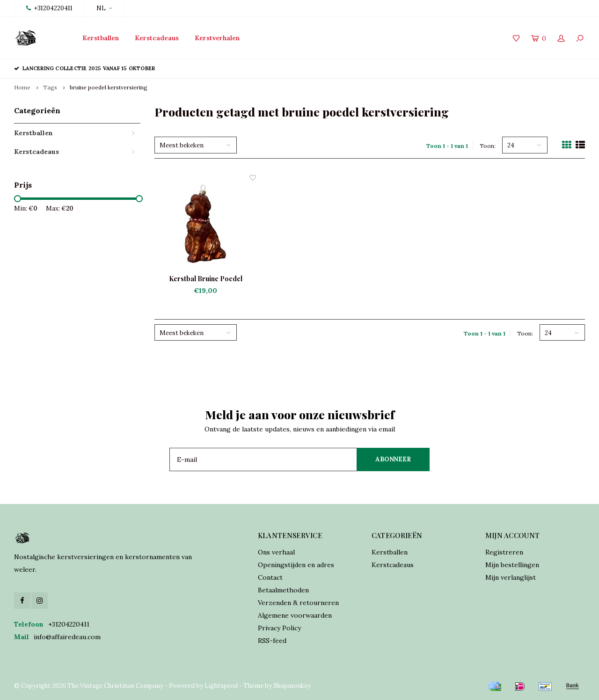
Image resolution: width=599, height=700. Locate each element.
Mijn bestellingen (512, 565)
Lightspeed (221, 686)
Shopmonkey (292, 686)
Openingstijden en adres (296, 565)
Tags (50, 87)
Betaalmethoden (283, 590)
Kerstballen (101, 38)
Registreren (504, 552)
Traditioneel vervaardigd (220, 68)
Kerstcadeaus (157, 38)
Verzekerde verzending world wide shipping (512, 68)
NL (104, 8)
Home (22, 87)
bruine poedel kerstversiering (109, 87)
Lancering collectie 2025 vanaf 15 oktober (84, 68)
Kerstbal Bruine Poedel (206, 279)
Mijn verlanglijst (511, 577)
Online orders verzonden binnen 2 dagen (352, 68)
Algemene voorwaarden (295, 615)
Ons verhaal (276, 552)
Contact (270, 577)
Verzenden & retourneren (298, 603)
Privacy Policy (279, 628)
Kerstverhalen (217, 38)
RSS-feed (272, 641)
